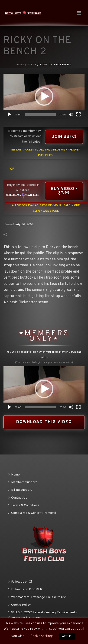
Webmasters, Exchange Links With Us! (37, 597)
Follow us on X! (20, 582)
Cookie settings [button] (42, 636)
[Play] (10, 114)
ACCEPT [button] (67, 636)
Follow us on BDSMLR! (26, 589)
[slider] (40, 114)
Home (20, 65)
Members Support (23, 482)
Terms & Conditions (24, 505)
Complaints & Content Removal (32, 513)
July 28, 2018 (24, 224)
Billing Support (20, 490)
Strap (32, 65)
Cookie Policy (20, 605)
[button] (44, 96)
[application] (44, 96)
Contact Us (18, 498)
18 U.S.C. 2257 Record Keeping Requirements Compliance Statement (43, 615)
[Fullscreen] (78, 114)
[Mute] (71, 114)
